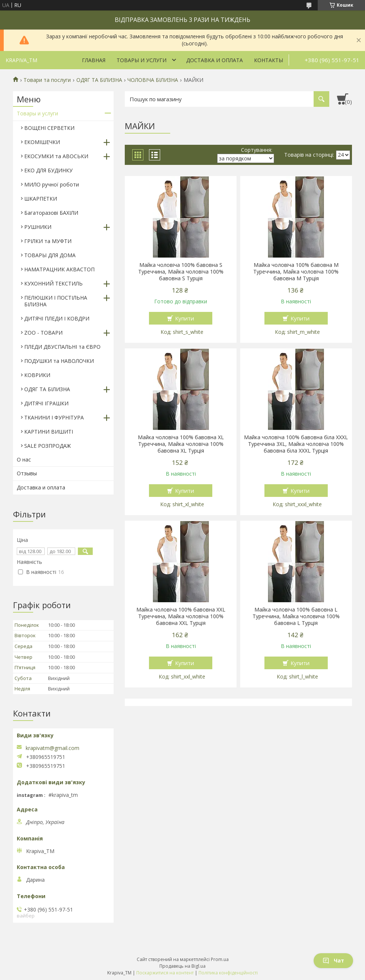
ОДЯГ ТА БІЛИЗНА (99, 80)
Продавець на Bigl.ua (182, 966)
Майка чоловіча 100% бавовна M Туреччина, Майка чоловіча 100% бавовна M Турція (296, 272)
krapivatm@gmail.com (53, 748)
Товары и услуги (142, 60)
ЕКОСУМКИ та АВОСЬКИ (56, 156)
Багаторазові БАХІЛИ (51, 213)
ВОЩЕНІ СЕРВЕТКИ (49, 128)
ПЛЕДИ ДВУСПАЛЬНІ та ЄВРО (62, 347)
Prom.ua (220, 959)
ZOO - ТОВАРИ (43, 333)
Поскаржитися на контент (165, 973)
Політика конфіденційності (228, 973)
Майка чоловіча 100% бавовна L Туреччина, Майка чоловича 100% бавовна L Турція (296, 616)
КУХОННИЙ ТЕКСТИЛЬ (53, 283)
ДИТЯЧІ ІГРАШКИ (46, 403)
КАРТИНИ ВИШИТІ (49, 432)
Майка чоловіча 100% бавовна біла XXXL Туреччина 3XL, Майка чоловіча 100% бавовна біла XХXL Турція (296, 444)
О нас (24, 459)
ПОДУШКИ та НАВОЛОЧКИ (59, 361)
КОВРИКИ (37, 375)
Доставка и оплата (215, 60)
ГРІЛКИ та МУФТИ (48, 241)
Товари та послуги (47, 80)
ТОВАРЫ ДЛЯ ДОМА (50, 255)
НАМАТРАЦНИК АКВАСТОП (59, 269)
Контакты (269, 60)
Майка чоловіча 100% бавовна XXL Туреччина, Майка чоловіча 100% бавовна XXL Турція (181, 616)
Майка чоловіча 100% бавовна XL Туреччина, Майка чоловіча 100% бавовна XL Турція (181, 444)
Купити (185, 318)
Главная (94, 60)
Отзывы (27, 473)
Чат (333, 960)
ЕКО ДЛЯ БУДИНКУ (48, 170)
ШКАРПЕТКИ (41, 199)
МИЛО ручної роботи (52, 184)
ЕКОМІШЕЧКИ (42, 142)
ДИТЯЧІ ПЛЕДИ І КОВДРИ (57, 318)
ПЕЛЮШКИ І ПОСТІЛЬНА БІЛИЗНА (56, 301)
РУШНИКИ (38, 227)
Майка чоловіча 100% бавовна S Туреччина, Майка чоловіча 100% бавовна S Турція (181, 272)
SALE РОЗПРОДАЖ (47, 446)
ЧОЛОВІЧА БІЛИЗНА (153, 80)
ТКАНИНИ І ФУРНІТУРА (54, 417)
